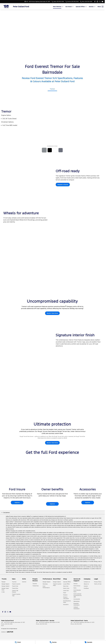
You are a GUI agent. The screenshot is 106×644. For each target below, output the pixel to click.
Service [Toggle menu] (92, 7)
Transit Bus (15, 588)
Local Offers (67, 584)
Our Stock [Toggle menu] (70, 7)
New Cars (66, 586)
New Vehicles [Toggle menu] (58, 7)
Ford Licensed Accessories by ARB (78, 595)
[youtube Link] (102, 2)
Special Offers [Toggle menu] (81, 7)
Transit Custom (16, 584)
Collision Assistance (77, 608)
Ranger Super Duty (5, 589)
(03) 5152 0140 (43, 624)
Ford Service (77, 586)
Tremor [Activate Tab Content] (52, 89)
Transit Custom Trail (16, 595)
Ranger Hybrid (5, 586)
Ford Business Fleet (67, 602)
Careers (86, 586)
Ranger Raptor (6, 584)
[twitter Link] (100, 2)
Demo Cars (66, 588)
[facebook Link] (95, 2)
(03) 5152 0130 (78, 624)
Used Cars (66, 591)
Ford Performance (46, 587)
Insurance (66, 605)
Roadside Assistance (77, 604)
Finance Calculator (66, 598)
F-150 (3, 592)
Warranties (77, 601)
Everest (24, 582)
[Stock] (18, 642)
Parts (75, 588)
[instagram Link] (97, 2)
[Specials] (88, 642)
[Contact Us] (37, 2)
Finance (65, 595)
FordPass (86, 588)
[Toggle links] (7, 632)
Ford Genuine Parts (77, 591)
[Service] (53, 642)
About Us (86, 584)
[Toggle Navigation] (101, 7)
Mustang (45, 584)
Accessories (77, 599)
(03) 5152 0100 (9, 624)
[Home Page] (6, 7)
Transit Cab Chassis (15, 591)
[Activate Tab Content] (44, 150)
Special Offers (67, 582)
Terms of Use (98, 584)
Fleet (65, 593)
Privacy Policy (98, 582)
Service (75, 584)
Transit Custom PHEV (57, 585)
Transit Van (15, 586)
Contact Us (87, 582)
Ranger (4, 582)
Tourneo (14, 582)
